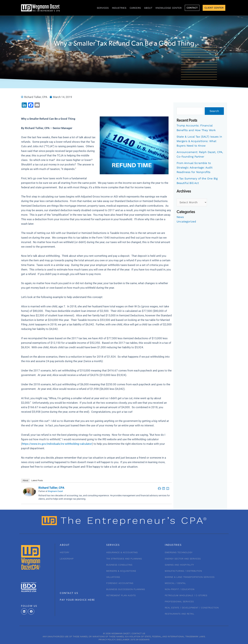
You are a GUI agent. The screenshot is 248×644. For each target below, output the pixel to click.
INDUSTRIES (119, 8)
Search (214, 111)
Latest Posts (37, 480)
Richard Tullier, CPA (51, 488)
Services (103, 8)
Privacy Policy (107, 640)
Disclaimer (123, 640)
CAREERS (135, 8)
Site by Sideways (140, 640)
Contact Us (138, 633)
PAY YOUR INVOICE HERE (77, 600)
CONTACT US (69, 593)
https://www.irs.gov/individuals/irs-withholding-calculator (57, 444)
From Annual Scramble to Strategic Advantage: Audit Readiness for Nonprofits (195, 168)
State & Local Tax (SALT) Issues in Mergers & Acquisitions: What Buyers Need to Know (199, 141)
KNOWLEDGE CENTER (169, 8)
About (148, 8)
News (180, 217)
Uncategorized (186, 221)
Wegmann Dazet (55, 491)
